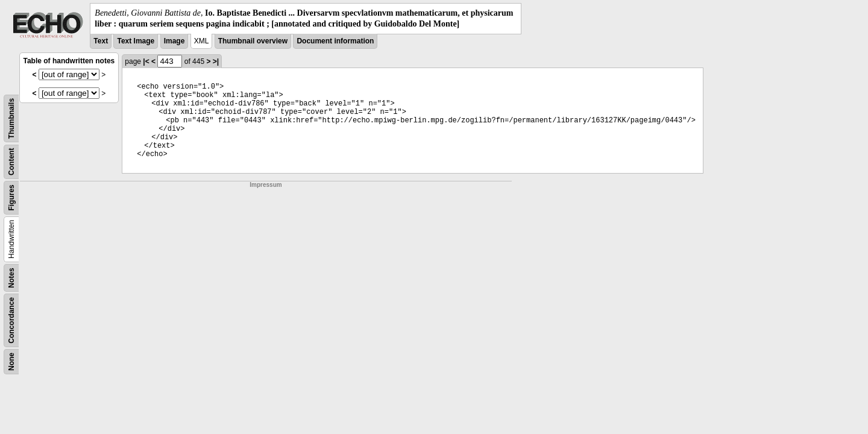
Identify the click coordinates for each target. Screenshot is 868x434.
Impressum (266, 185)
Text (101, 41)
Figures (11, 198)
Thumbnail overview (253, 41)
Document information (335, 41)
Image (175, 41)
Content (11, 162)
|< (146, 61)
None (11, 362)
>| (216, 61)
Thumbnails (11, 118)
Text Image (136, 41)
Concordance (11, 320)
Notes (11, 278)
